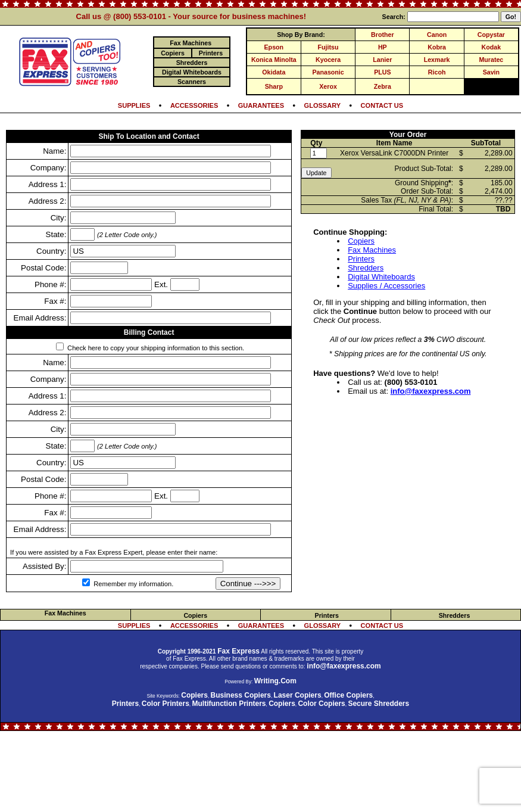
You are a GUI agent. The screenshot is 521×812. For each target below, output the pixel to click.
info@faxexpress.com (431, 391)
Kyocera (328, 60)
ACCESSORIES (194, 105)
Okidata (274, 72)
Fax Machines (372, 250)
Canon (437, 35)
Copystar (491, 35)
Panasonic (328, 72)
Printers (361, 259)
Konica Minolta (274, 60)
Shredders (366, 268)
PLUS (382, 72)
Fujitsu (328, 47)
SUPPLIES (134, 105)
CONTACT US (382, 105)
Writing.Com (275, 681)
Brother (382, 35)
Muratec (491, 60)
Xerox (328, 86)
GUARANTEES (261, 105)
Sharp (274, 86)
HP (383, 47)
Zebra (383, 86)
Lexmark (437, 60)
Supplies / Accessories (386, 286)
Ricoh (437, 72)
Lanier (382, 60)
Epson (274, 47)
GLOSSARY (323, 105)
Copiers (361, 241)
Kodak (492, 47)
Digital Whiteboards (381, 277)
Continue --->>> (248, 584)
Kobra (437, 47)
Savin (491, 72)
